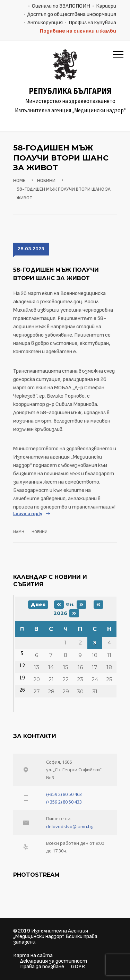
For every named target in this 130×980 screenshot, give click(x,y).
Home (19, 181)
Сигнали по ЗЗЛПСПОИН (61, 6)
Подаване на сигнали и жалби (78, 31)
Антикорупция (45, 23)
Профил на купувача (92, 23)
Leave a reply (28, 514)
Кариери (106, 6)
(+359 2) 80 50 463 (64, 794)
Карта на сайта (33, 956)
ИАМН (19, 532)
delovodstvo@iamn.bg (70, 826)
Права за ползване (42, 967)
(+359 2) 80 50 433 (64, 802)
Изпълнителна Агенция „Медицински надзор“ (51, 934)
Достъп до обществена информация (72, 14)
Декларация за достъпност (54, 961)
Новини (46, 181)
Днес (38, 605)
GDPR (78, 967)
